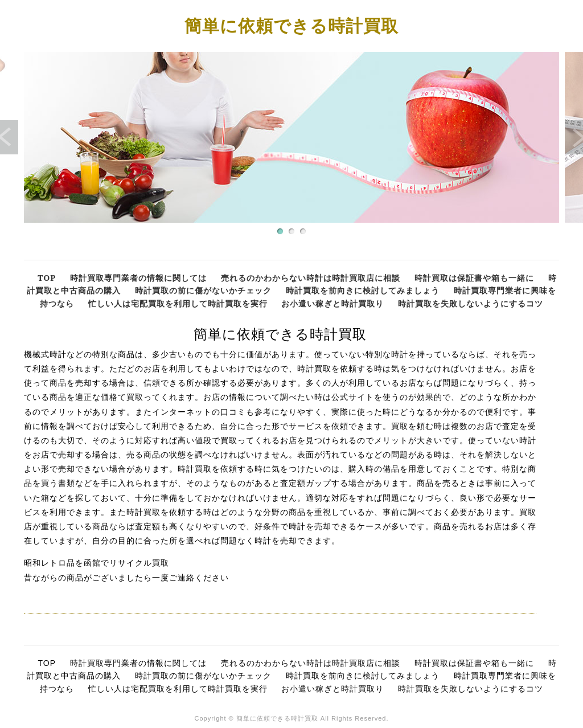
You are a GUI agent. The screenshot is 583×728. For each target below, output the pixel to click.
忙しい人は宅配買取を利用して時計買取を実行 (178, 303)
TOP (47, 278)
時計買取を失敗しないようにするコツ (471, 303)
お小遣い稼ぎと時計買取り (332, 303)
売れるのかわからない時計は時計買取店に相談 (311, 278)
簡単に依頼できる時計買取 (291, 25)
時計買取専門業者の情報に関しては (138, 278)
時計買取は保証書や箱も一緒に (474, 278)
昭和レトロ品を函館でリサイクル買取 (97, 563)
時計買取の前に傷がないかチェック (203, 290)
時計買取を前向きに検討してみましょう (363, 290)
